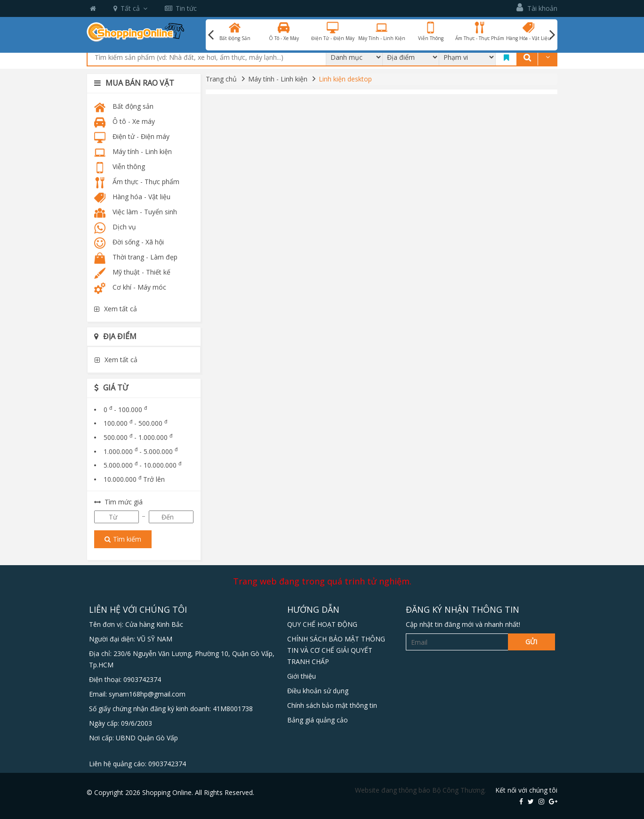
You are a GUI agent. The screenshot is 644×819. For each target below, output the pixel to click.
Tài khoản (537, 8)
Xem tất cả (116, 309)
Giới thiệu (302, 676)
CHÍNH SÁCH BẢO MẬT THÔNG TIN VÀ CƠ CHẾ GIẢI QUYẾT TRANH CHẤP (336, 650)
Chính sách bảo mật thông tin (332, 705)
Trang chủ (221, 79)
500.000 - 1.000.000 (138, 437)
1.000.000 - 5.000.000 (141, 451)
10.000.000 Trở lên (134, 479)
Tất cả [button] (130, 8)
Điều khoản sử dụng (318, 691)
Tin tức (181, 8)
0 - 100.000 (125, 409)
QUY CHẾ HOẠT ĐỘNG (322, 624)
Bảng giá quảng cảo (318, 720)
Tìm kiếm (123, 539)
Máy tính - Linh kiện (278, 79)
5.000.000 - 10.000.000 (142, 465)
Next (552, 35)
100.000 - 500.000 (135, 423)
